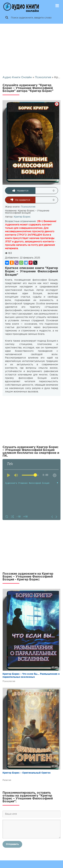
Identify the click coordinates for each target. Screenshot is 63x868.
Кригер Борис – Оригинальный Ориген (27, 773)
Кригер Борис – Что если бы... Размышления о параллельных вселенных (31, 676)
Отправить (12, 844)
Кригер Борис (22, 217)
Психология (28, 207)
